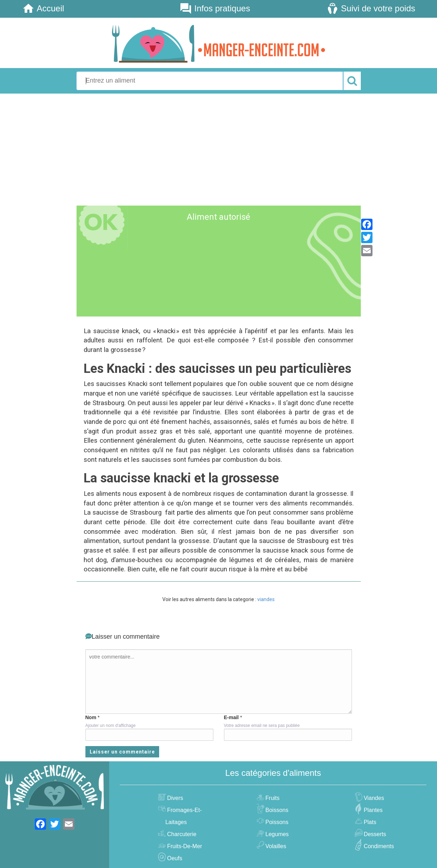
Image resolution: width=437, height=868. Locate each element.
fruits (272, 798)
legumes (276, 834)
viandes (266, 599)
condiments (378, 846)
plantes (372, 810)
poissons (276, 822)
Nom (91, 717)
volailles (275, 846)
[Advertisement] (218, 149)
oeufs (174, 858)
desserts (374, 834)
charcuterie (181, 834)
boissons (276, 810)
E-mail (231, 717)
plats (369, 822)
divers (174, 798)
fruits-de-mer (184, 846)
